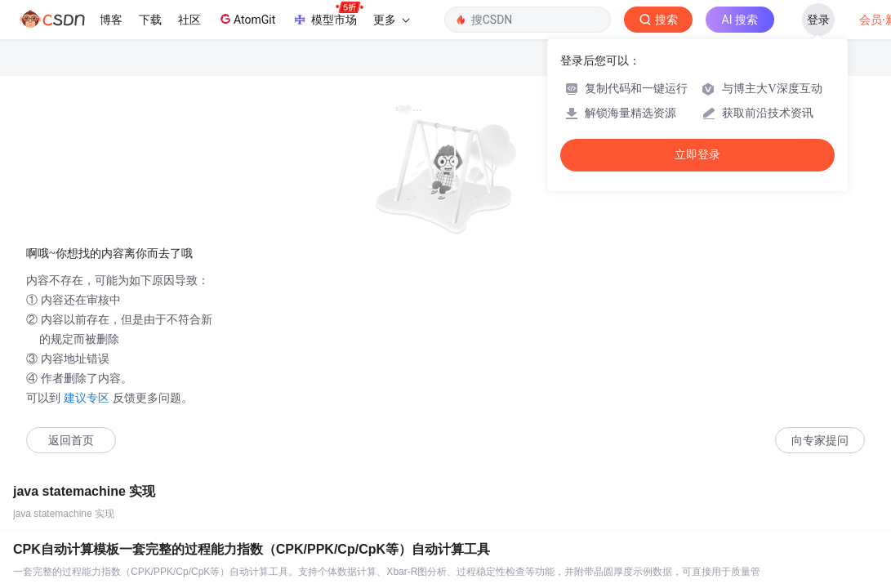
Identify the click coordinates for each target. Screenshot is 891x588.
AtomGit (246, 19)
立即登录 (697, 155)
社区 (189, 20)
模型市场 (327, 15)
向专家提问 (820, 441)
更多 (391, 20)
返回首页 (71, 441)
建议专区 (87, 398)
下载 (150, 20)
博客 (111, 20)
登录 (818, 20)
